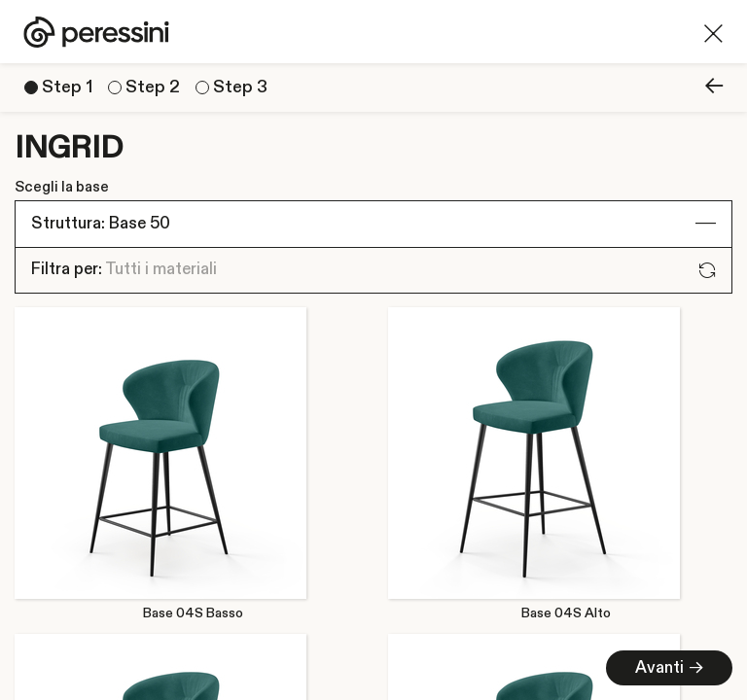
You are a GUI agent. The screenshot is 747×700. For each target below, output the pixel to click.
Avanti (669, 668)
